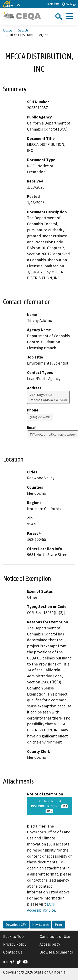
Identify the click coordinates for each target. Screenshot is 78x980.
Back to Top (13, 936)
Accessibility (50, 944)
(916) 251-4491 (40, 417)
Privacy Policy (15, 944)
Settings (69, 4)
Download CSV (16, 925)
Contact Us (53, 4)
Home (7, 30)
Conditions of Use (55, 936)
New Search (40, 925)
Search (23, 30)
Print (59, 925)
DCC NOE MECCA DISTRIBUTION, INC (49, 806)
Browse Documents (56, 952)
